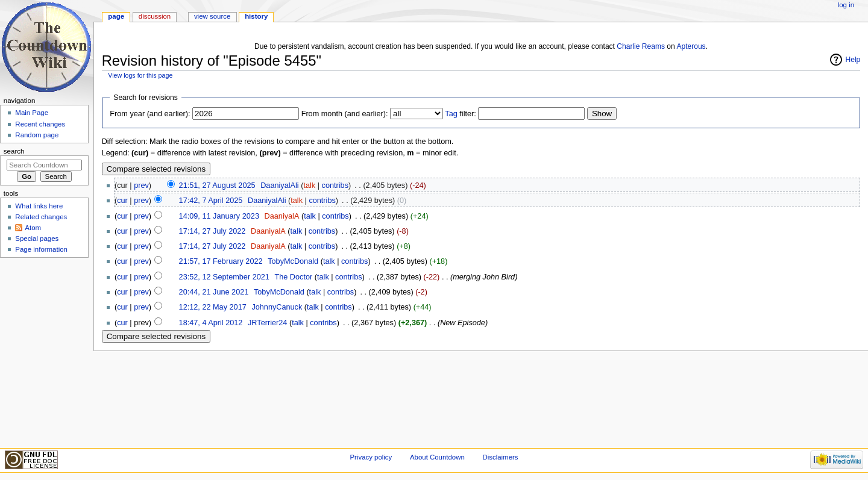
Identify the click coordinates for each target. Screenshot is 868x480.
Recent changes (40, 124)
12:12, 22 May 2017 (213, 307)
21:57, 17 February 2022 (221, 261)
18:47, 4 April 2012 (211, 323)
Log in (846, 5)
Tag (451, 114)
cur (122, 201)
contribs (335, 185)
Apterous (691, 46)
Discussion (155, 16)
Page (116, 16)
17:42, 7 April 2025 (211, 201)
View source (212, 16)
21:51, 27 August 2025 (217, 185)
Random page (37, 135)
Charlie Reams (641, 46)
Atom (33, 228)
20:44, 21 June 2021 (214, 292)
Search (14, 151)
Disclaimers (500, 457)
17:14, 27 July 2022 (212, 231)
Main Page (32, 113)
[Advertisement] (44, 352)
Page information (41, 249)
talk (309, 185)
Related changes (41, 217)
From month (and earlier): (345, 114)
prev (141, 185)
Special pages (37, 238)
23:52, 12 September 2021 (224, 277)
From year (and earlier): (150, 114)
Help (853, 60)
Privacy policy (371, 457)
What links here (39, 206)
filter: (461, 114)
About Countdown (437, 457)
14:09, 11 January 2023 (219, 216)
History (256, 16)
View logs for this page (140, 75)
